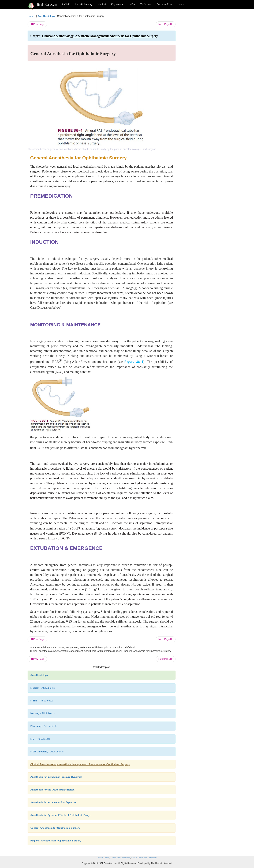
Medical (102, 4)
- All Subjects (42, 688)
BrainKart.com (47, 5)
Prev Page (37, 24)
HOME (66, 4)
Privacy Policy (103, 858)
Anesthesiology (46, 16)
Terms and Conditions (120, 858)
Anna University (84, 4)
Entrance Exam (165, 4)
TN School (146, 4)
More (181, 4)
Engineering (118, 4)
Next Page (166, 24)
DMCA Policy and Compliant (144, 858)
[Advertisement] (204, 67)
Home (31, 16)
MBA (132, 4)
